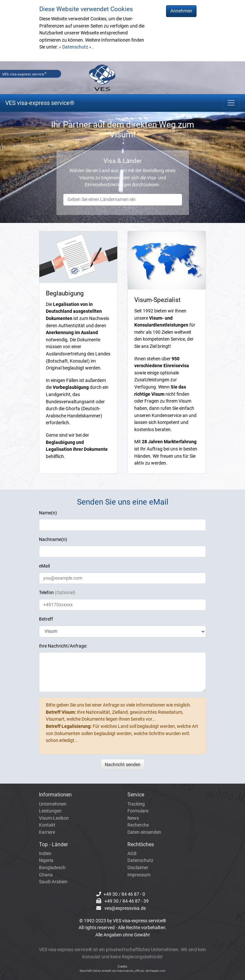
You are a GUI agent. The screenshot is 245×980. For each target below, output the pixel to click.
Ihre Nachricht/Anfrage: (63, 646)
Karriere (47, 832)
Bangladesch (52, 868)
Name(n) (48, 513)
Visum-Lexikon (54, 818)
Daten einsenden (144, 832)
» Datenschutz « (76, 47)
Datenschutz (140, 860)
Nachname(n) (53, 540)
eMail (44, 566)
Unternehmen (53, 804)
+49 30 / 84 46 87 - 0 (124, 894)
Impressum (139, 875)
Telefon (57, 593)
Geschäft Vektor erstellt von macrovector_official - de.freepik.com (122, 971)
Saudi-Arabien (53, 882)
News (133, 818)
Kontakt (47, 825)
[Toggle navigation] (231, 103)
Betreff (46, 619)
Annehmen (181, 11)
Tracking (136, 804)
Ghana (46, 875)
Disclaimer (138, 868)
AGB (132, 854)
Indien (45, 854)
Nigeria (46, 860)
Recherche (138, 825)
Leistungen (50, 811)
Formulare (138, 811)
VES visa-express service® (40, 103)
